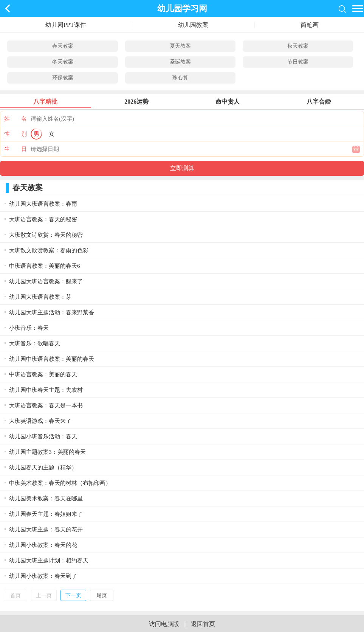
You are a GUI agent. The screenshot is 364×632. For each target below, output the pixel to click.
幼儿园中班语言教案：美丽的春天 (52, 359)
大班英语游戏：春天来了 (40, 421)
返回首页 (203, 624)
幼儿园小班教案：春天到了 (43, 576)
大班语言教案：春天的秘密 (43, 219)
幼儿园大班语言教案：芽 (40, 297)
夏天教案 (180, 46)
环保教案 (63, 78)
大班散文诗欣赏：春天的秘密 (46, 235)
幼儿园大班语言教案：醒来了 (46, 281)
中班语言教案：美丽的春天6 (45, 266)
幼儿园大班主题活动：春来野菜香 (52, 312)
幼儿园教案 (193, 25)
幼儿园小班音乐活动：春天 (43, 436)
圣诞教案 (180, 62)
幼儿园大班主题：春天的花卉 (46, 530)
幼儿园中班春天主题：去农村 (46, 390)
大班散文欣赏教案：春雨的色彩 (49, 250)
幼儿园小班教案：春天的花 (43, 545)
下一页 (73, 596)
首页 (15, 596)
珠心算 (180, 78)
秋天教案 (298, 46)
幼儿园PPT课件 (66, 25)
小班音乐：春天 (29, 328)
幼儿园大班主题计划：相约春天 (49, 561)
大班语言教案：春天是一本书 (46, 405)
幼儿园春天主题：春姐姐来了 (46, 514)
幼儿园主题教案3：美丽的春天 (47, 452)
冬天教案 (63, 62)
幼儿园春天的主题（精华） (43, 467)
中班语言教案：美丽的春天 (43, 374)
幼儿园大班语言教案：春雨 (43, 204)
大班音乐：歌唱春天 (35, 343)
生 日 (15, 149)
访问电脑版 (164, 624)
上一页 (44, 596)
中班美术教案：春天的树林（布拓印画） (60, 483)
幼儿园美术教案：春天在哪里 (46, 498)
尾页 (102, 596)
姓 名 (15, 119)
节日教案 (298, 62)
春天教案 (63, 46)
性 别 (15, 134)
